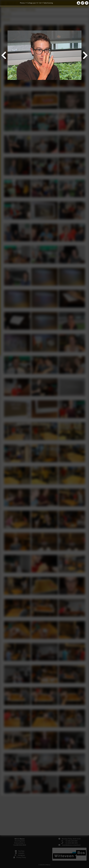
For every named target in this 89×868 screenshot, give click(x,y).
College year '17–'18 (34, 3)
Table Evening (48, 3)
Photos (22, 3)
